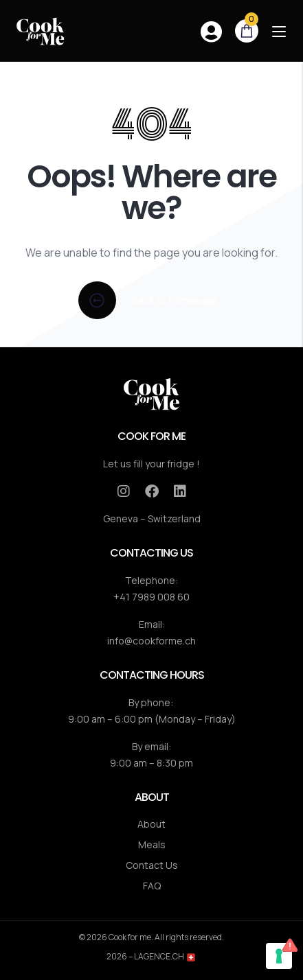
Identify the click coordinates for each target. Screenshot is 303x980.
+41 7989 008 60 (151, 597)
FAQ (152, 886)
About (151, 824)
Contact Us (152, 865)
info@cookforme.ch (151, 641)
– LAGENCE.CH (162, 956)
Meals (152, 844)
